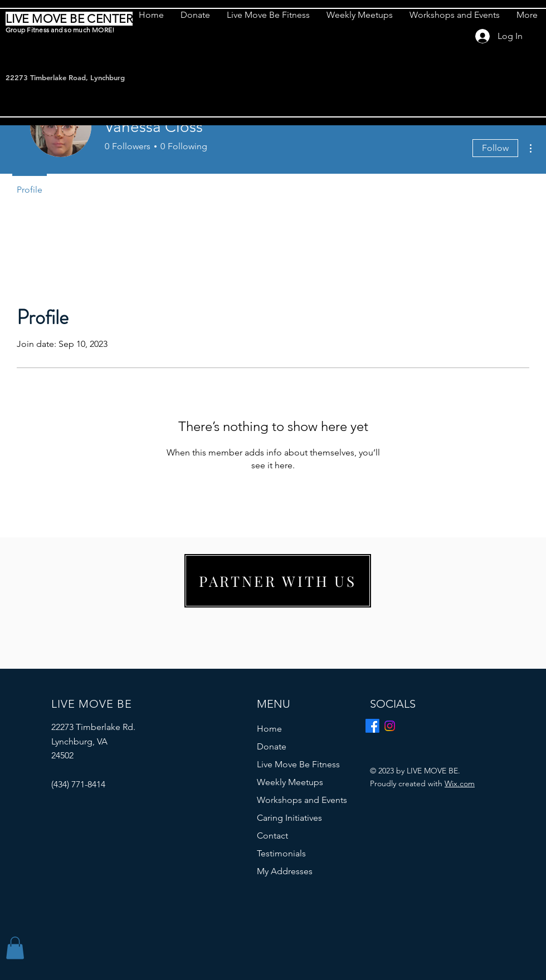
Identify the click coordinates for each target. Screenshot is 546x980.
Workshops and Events (302, 800)
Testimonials (281, 853)
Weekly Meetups (290, 782)
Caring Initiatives (289, 818)
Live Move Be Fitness (298, 764)
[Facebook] (372, 726)
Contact (272, 836)
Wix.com (460, 783)
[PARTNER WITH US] (278, 581)
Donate (272, 746)
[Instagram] (390, 726)
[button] (15, 948)
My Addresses (285, 871)
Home (269, 729)
